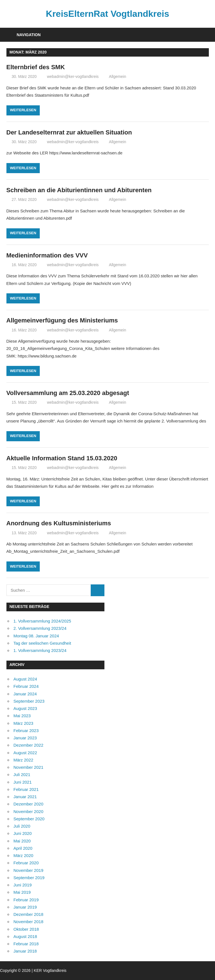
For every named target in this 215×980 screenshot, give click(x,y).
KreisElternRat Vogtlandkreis (107, 14)
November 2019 (28, 870)
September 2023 (29, 701)
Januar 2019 (25, 907)
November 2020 (28, 811)
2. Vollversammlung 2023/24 (40, 628)
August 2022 (25, 753)
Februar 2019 (26, 900)
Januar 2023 (25, 738)
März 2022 (23, 760)
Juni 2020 (23, 833)
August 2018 (25, 936)
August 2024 (25, 679)
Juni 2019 (23, 885)
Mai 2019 (22, 892)
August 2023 (25, 708)
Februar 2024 (26, 686)
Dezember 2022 (28, 745)
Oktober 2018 (26, 929)
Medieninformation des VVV (47, 255)
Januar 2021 (25, 797)
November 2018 (28, 922)
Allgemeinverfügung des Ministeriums (62, 320)
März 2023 (23, 723)
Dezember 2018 (28, 914)
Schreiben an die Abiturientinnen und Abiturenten (79, 190)
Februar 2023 (26, 731)
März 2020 (23, 855)
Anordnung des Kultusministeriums (59, 523)
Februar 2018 (26, 944)
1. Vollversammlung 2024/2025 (42, 621)
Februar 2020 (26, 863)
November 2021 (28, 767)
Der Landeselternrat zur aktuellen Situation (69, 132)
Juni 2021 (23, 782)
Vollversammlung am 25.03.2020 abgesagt (68, 393)
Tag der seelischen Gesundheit (42, 643)
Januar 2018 (25, 951)
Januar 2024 (25, 694)
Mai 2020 (22, 841)
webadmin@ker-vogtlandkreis (73, 76)
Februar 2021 (26, 789)
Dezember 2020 (28, 804)
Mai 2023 (22, 716)
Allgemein (117, 76)
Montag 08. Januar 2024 (36, 636)
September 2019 (29, 878)
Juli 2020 (22, 826)
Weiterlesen (23, 110)
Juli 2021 (22, 775)
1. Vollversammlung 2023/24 (40, 650)
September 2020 (29, 819)
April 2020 (23, 848)
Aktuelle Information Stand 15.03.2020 (62, 458)
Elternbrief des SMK (36, 67)
